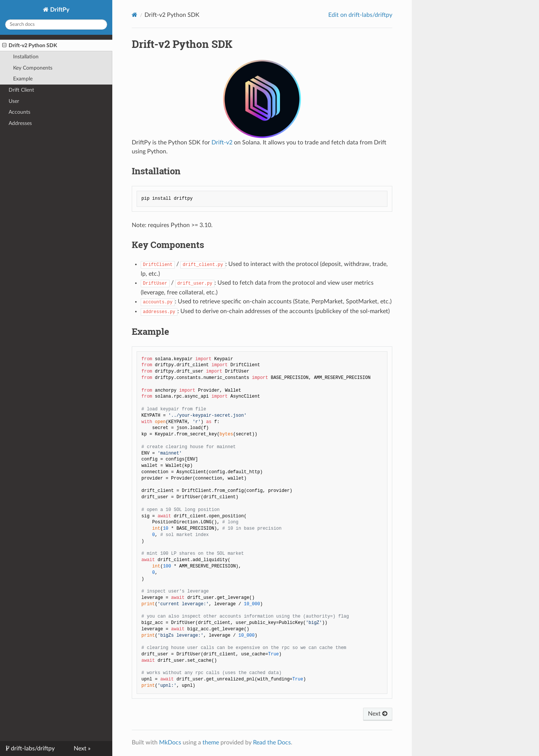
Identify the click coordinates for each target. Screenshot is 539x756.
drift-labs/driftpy (32, 749)
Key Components (33, 68)
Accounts (19, 112)
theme (211, 743)
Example (23, 79)
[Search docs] (56, 25)
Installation (26, 57)
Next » (82, 749)
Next (378, 714)
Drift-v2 (222, 143)
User (14, 101)
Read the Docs (272, 743)
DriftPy (59, 10)
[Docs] (135, 15)
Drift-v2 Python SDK (30, 46)
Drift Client (21, 90)
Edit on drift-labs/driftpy (360, 15)
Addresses (20, 123)
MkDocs (170, 743)
